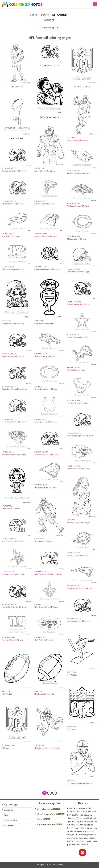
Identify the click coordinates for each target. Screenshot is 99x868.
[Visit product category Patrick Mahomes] (49, 97)
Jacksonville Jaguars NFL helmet (80, 436)
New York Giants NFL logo (12, 640)
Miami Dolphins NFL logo (77, 555)
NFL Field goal (73, 675)
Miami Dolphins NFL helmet (13, 541)
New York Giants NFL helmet (79, 621)
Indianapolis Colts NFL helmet (14, 422)
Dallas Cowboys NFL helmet (78, 304)
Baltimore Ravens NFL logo (78, 206)
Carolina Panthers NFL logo (46, 236)
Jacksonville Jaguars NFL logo (14, 454)
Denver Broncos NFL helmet (13, 356)
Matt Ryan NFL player (43, 541)
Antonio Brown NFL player (45, 171)
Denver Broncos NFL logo (45, 356)
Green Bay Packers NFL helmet (14, 389)
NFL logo (6, 748)
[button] (95, 4)
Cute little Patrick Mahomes (13, 323)
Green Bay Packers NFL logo (46, 389)
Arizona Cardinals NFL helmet (14, 171)
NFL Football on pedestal (44, 694)
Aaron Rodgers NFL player (78, 140)
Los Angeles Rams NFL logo (45, 487)
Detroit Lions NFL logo (76, 370)
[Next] (55, 793)
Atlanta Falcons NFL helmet (13, 204)
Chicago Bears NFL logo (77, 239)
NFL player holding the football (79, 783)
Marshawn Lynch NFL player (78, 523)
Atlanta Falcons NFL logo (44, 204)
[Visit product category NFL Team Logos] (82, 66)
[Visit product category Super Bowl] (17, 118)
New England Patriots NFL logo (80, 588)
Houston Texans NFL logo (77, 403)
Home (34, 15)
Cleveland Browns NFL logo (78, 272)
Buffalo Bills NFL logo (11, 236)
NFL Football (7, 694)
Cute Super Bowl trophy (44, 323)
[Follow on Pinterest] (82, 853)
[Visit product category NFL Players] (17, 66)
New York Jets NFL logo (44, 640)
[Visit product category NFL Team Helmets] (49, 56)
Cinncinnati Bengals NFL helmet (47, 269)
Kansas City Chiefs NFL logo (78, 469)
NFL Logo (71, 729)
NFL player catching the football (47, 748)
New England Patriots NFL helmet (48, 574)
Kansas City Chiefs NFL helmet (47, 454)
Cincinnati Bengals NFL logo (13, 269)
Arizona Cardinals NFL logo (78, 173)
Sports (45, 15)
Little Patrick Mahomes (11, 509)
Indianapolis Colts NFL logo (45, 422)
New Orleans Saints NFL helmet (15, 607)
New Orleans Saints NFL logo (46, 607)
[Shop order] (49, 28)
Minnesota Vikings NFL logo (13, 574)
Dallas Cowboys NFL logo (77, 337)
